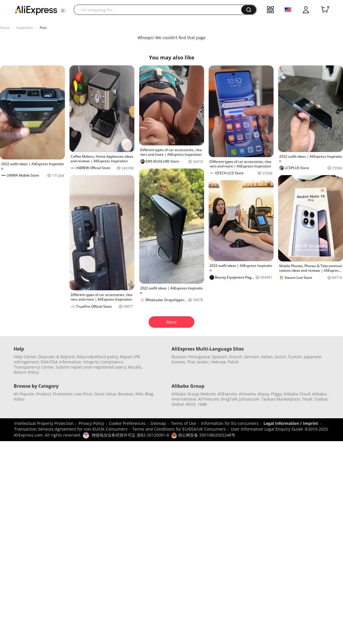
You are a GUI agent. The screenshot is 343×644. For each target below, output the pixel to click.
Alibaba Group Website (194, 394)
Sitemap (158, 423)
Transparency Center (34, 367)
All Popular (24, 394)
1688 (202, 404)
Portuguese (199, 357)
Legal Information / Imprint (291, 423)
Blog (149, 394)
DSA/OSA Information (61, 362)
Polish (233, 362)
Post (43, 28)
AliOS (191, 404)
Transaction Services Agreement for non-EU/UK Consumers (71, 429)
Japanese (313, 357)
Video (19, 399)
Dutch (280, 357)
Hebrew (218, 362)
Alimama (247, 394)
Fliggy (276, 394)
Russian (179, 357)
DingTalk (229, 399)
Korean (178, 362)
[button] (63, 11)
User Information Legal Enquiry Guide (267, 429)
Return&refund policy (98, 357)
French (236, 357)
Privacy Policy (91, 423)
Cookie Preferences (127, 423)
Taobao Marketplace (281, 399)
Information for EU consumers (230, 423)
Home (5, 28)
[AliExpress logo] (36, 10)
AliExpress (227, 394)
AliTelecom (209, 399)
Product (44, 394)
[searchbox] (160, 10)
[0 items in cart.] (325, 10)
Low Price (83, 394)
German (252, 357)
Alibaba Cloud (297, 394)
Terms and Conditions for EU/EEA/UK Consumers (179, 429)
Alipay (263, 394)
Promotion (63, 394)
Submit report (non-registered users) (91, 367)
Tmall (307, 399)
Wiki (139, 394)
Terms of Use (184, 423)
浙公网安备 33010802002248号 (203, 435)
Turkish (295, 357)
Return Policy (26, 372)
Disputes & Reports (57, 357)
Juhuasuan (249, 399)
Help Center (25, 357)
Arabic (203, 362)
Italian (267, 357)
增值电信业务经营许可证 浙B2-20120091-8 (130, 435)
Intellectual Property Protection (44, 423)
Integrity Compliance (103, 362)
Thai (191, 362)
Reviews (126, 394)
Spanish (220, 357)
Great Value (105, 394)
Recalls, (135, 367)
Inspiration (25, 28)
